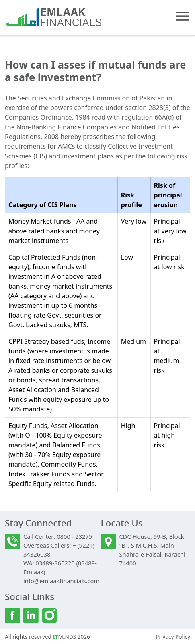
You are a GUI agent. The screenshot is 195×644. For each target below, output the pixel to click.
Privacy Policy (173, 637)
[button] (182, 16)
